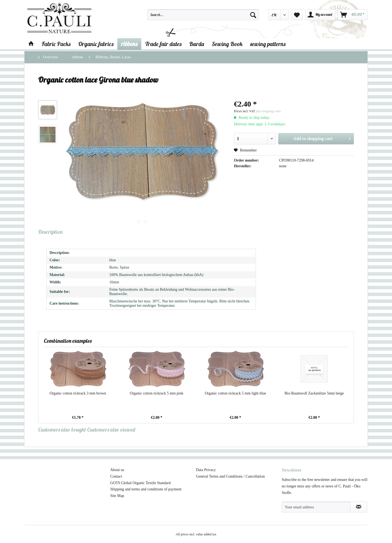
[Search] (253, 15)
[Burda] (197, 44)
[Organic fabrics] (96, 44)
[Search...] (203, 15)
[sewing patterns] (268, 44)
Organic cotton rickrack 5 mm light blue (235, 393)
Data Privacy (206, 470)
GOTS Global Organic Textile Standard (140, 483)
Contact (116, 476)
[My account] (320, 15)
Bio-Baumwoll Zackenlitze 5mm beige (314, 393)
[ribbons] (129, 44)
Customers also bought (62, 430)
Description (50, 232)
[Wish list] (297, 15)
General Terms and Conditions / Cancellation (230, 476)
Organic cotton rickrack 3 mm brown (78, 393)
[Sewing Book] (227, 44)
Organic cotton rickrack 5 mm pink (157, 393)
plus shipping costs (268, 111)
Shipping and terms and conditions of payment (146, 489)
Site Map (117, 496)
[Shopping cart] (353, 15)
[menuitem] (203, 17)
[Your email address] (316, 507)
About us (117, 470)
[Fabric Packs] (56, 44)
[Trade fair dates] (163, 44)
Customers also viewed (111, 430)
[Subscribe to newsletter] (359, 507)
